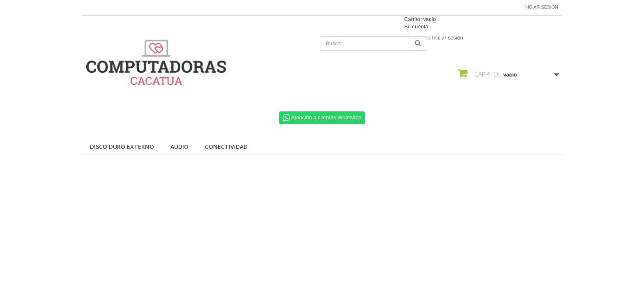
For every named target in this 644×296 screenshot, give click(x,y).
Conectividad (226, 147)
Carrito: (420, 19)
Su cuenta (416, 27)
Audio (179, 147)
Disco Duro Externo (122, 147)
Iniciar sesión (541, 7)
